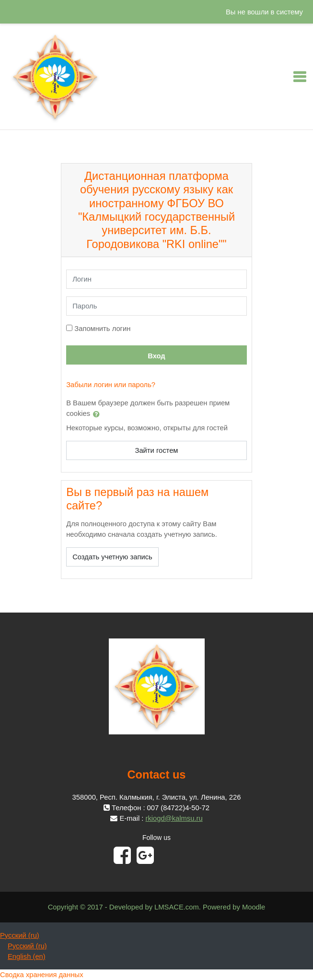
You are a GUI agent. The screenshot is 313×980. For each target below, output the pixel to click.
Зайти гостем (156, 450)
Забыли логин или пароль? (111, 385)
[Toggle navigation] (300, 77)
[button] (98, 414)
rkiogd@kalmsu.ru (174, 818)
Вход (156, 356)
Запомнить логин (102, 329)
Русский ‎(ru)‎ (20, 935)
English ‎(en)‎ (27, 956)
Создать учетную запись (112, 557)
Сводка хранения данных (42, 975)
